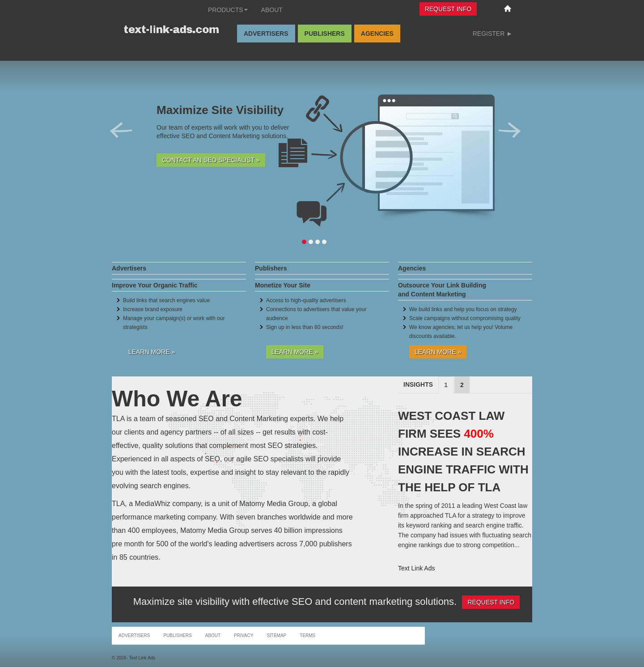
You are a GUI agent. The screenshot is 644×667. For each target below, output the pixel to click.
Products (228, 10)
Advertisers (266, 34)
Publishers (325, 34)
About (272, 10)
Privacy (244, 635)
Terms (307, 635)
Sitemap (276, 635)
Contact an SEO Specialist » (211, 160)
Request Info (448, 9)
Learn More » (152, 352)
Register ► (493, 34)
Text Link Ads (417, 568)
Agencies (377, 34)
